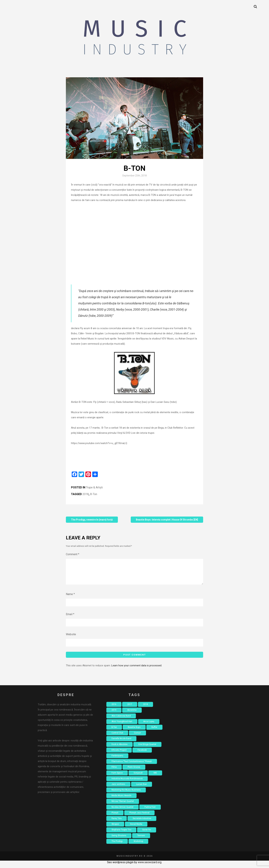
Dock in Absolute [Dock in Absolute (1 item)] (119, 748)
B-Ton (94, 494)
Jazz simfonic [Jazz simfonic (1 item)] (118, 788)
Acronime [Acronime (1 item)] (132, 714)
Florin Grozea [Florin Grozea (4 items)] (134, 771)
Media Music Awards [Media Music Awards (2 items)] (121, 800)
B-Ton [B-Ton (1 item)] (114, 731)
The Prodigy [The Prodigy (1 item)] (117, 845)
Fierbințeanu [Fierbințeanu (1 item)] (117, 760)
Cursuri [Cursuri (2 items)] (137, 737)
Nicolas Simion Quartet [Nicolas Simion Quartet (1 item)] (122, 811)
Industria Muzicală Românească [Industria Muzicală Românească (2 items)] (127, 783)
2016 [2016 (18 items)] (114, 708)
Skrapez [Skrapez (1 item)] (115, 828)
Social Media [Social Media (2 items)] (136, 828)
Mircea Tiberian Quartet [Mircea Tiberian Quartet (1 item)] (123, 805)
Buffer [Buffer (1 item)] (154, 731)
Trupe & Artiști (94, 487)
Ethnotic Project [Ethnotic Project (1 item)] (119, 754)
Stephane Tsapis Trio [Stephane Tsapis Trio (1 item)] (121, 834)
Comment (73, 554)
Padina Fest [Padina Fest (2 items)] (150, 811)
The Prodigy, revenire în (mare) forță (92, 520)
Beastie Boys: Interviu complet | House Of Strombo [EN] (167, 520)
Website (71, 638)
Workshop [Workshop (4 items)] (138, 845)
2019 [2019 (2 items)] (114, 714)
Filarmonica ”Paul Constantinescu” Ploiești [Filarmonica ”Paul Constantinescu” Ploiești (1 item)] (132, 765)
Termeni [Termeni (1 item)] (141, 840)
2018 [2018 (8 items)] (145, 708)
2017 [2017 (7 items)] (130, 708)
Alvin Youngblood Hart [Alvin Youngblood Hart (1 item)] (122, 726)
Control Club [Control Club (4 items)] (117, 737)
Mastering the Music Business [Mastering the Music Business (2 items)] (126, 794)
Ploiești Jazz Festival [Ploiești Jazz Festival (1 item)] (139, 817)
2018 (86, 494)
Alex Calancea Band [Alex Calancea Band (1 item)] (121, 720)
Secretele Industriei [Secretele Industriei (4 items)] (142, 822)
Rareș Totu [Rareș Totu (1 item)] (117, 822)
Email (70, 618)
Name (70, 598)
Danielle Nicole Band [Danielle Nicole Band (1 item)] (121, 743)
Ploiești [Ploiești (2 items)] (115, 817)
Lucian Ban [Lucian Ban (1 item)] (142, 788)
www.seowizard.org (150, 866)
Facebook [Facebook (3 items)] (142, 754)
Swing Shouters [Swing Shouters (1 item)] (119, 840)
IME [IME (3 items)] (155, 777)
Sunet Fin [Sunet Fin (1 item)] (147, 834)
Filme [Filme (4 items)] (114, 771)
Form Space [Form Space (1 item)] (117, 777)
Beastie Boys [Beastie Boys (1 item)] (134, 731)
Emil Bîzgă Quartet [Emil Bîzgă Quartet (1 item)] (147, 748)
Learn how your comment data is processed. (137, 670)
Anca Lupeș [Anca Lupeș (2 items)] (149, 726)
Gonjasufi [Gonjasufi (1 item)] (138, 777)
